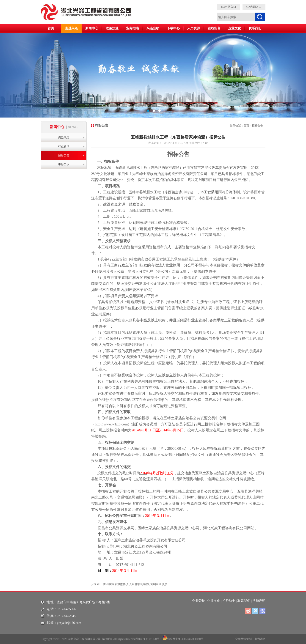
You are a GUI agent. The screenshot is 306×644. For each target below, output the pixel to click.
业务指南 (132, 28)
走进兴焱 (71, 28)
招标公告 (64, 155)
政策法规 (112, 28)
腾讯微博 (108, 584)
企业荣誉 (198, 601)
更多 (165, 584)
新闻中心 (92, 28)
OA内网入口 (254, 7)
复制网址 (156, 584)
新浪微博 (120, 584)
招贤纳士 (229, 601)
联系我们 (255, 28)
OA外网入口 (229, 7)
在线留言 (214, 28)
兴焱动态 (64, 137)
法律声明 (259, 601)
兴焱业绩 (153, 28)
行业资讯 (64, 146)
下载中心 (173, 28)
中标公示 (64, 164)
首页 (51, 28)
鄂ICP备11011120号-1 (149, 639)
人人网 (130, 584)
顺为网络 (260, 639)
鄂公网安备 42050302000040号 (183, 638)
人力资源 (194, 28)
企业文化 (234, 28)
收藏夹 (146, 584)
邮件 (138, 584)
